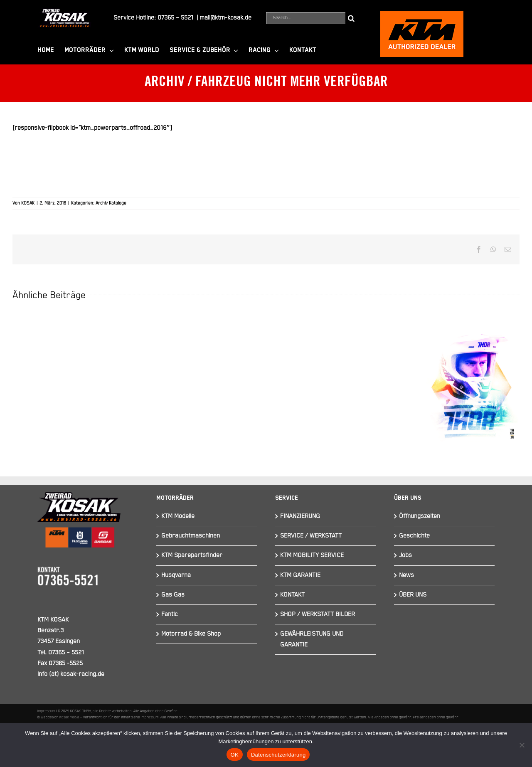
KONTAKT (292, 595)
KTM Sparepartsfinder (192, 555)
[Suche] (351, 18)
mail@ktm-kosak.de (225, 18)
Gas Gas (173, 595)
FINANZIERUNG (300, 516)
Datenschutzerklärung (278, 755)
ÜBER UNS (413, 595)
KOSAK (28, 203)
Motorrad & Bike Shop (191, 634)
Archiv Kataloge (111, 203)
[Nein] (522, 745)
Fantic (170, 614)
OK (235, 755)
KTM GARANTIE (300, 575)
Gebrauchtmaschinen (191, 536)
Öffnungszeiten (420, 516)
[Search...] (306, 18)
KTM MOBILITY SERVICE (312, 555)
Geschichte (414, 536)
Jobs (405, 555)
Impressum (46, 711)
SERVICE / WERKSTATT (311, 536)
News (406, 575)
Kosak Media (69, 717)
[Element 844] (64, 12)
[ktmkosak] (422, 15)
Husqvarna (176, 575)
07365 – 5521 (175, 18)
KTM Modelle (178, 516)
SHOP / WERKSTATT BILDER (318, 614)
